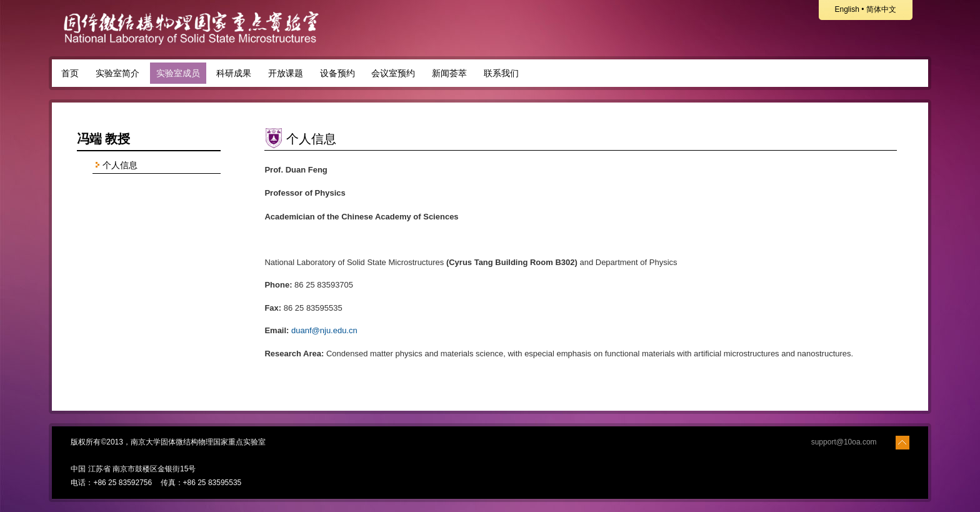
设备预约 (337, 73)
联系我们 (501, 73)
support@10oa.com (844, 442)
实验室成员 (178, 73)
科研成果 (234, 73)
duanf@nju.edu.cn (324, 330)
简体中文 (881, 9)
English (847, 9)
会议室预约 (393, 73)
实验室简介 (117, 73)
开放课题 (286, 73)
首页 (70, 73)
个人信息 (115, 165)
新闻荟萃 (449, 73)
